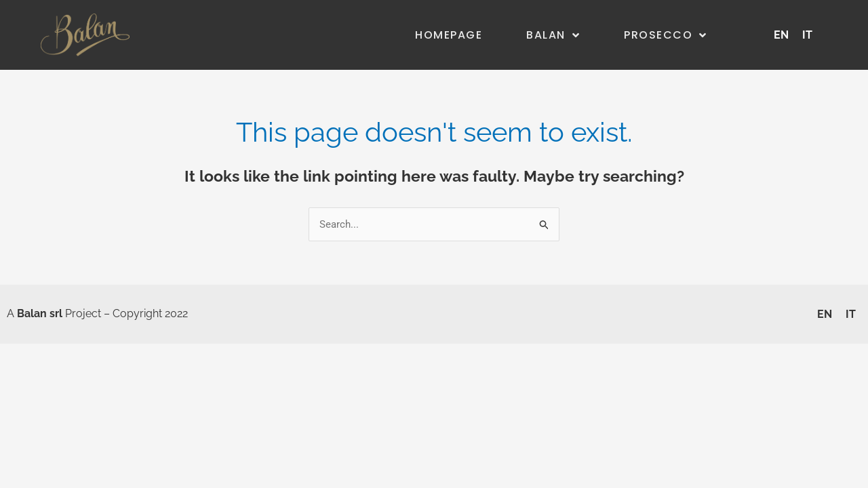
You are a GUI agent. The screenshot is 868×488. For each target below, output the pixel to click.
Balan (553, 35)
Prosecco (666, 35)
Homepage (449, 35)
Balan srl (40, 313)
